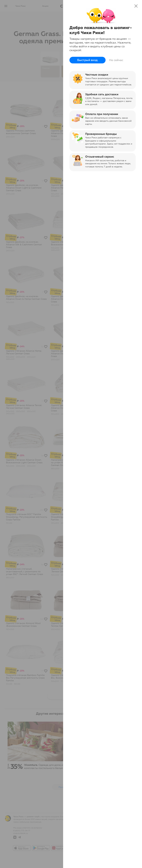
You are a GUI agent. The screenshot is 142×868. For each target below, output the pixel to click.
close (136, 6)
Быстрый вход (88, 60)
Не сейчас (116, 60)
